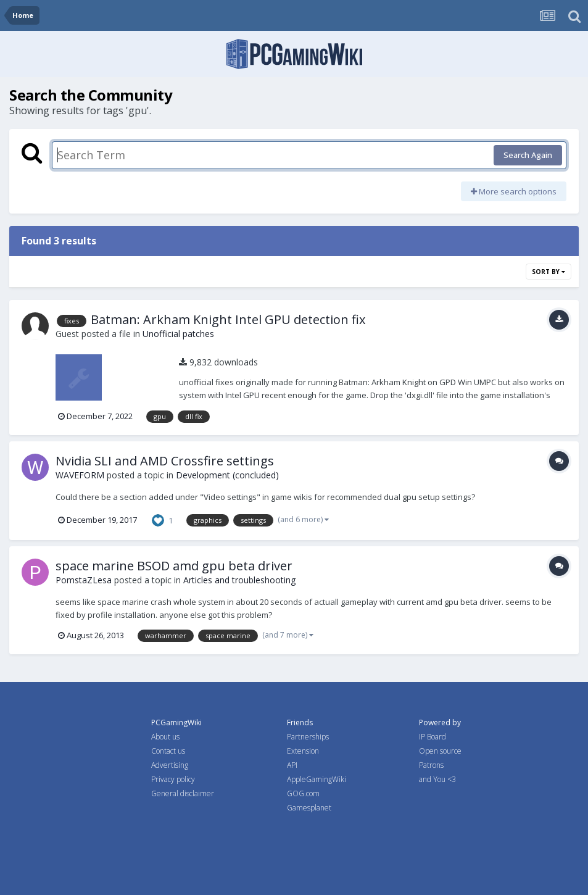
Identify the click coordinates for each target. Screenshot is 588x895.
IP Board (433, 737)
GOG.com (303, 793)
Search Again (528, 155)
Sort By (549, 272)
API (292, 765)
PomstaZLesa (84, 580)
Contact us (168, 751)
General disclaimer (183, 793)
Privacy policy (173, 779)
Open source (440, 751)
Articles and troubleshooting (239, 580)
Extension (303, 751)
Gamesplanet (309, 808)
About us (165, 737)
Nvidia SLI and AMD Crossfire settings (165, 461)
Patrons (431, 765)
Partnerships (308, 737)
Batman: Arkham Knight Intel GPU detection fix (228, 319)
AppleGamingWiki (317, 779)
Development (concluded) (227, 475)
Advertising (170, 765)
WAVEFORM (80, 475)
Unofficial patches (178, 334)
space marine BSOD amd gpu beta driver (174, 566)
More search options (514, 191)
